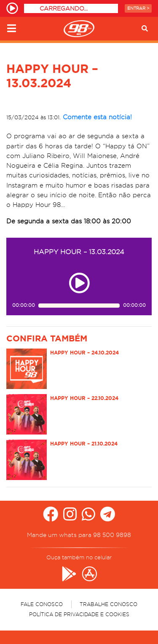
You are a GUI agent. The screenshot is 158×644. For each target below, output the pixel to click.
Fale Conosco (42, 604)
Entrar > (138, 8)
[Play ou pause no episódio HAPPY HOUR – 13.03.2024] (79, 283)
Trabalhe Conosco (108, 604)
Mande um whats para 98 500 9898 (79, 535)
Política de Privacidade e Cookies (79, 614)
